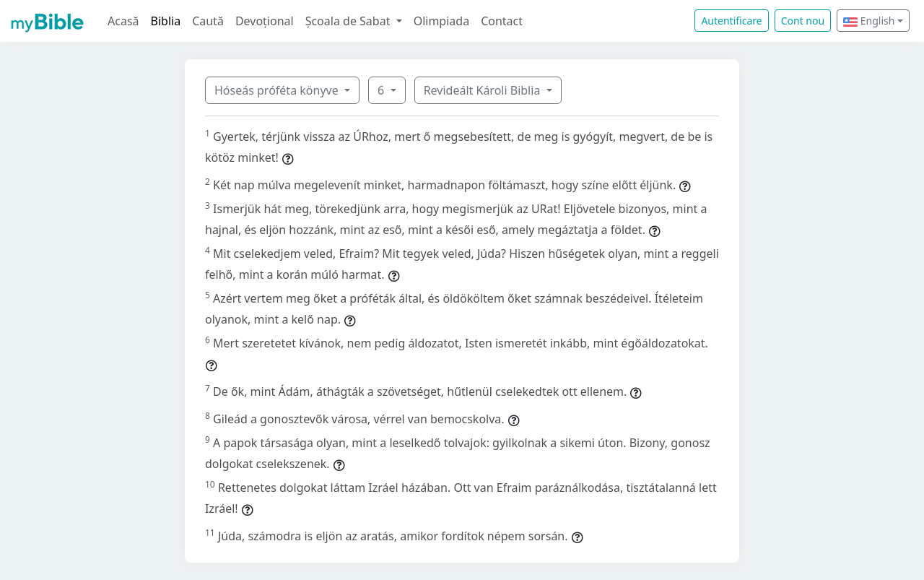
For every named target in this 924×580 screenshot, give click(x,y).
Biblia (166, 21)
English (869, 21)
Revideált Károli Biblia (484, 90)
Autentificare (731, 21)
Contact (502, 21)
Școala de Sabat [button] (349, 21)
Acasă (123, 21)
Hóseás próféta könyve (278, 90)
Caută (208, 21)
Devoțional (265, 21)
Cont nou (803, 21)
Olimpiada (441, 21)
